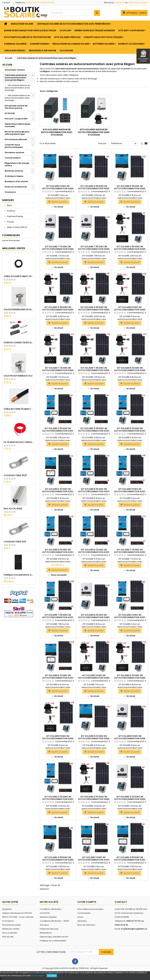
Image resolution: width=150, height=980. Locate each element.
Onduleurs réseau (15, 50)
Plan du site (8, 937)
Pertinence (124, 144)
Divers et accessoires (131, 44)
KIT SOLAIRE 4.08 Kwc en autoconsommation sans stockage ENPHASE (58, 310)
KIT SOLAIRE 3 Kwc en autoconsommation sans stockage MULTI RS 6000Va (58, 188)
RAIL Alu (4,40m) (13, 509)
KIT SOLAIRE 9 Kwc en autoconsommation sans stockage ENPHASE (58, 738)
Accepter (52, 976)
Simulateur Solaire (22, 24)
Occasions (66, 50)
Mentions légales (48, 917)
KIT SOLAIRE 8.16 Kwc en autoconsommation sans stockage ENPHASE (130, 370)
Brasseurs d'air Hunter (43, 50)
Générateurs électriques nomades (95, 30)
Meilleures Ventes (14, 248)
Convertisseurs (39, 44)
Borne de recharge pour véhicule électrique (30, 30)
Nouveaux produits (12, 925)
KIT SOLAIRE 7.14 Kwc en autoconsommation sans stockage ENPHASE (58, 370)
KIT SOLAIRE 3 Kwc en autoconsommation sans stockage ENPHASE (94, 678)
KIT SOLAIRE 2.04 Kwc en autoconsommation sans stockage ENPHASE (94, 799)
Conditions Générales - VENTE (54, 921)
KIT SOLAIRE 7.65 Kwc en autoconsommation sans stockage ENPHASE (94, 370)
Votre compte (87, 902)
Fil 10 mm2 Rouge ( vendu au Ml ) (19, 442)
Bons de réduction (86, 925)
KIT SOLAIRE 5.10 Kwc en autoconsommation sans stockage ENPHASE (130, 678)
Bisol (9, 205)
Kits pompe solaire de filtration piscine (27, 37)
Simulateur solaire (143, 56)
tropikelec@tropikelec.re (134, 929)
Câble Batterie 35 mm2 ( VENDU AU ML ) (19, 409)
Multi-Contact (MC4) (17, 227)
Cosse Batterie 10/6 (15, 542)
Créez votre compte (138, 3)
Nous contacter (10, 933)
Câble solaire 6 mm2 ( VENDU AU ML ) (19, 276)
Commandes (84, 913)
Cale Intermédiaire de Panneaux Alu (19, 309)
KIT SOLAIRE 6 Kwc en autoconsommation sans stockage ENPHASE (130, 310)
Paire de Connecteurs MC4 (19, 343)
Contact (6, 3)
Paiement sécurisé (49, 929)
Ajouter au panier (58, 202)
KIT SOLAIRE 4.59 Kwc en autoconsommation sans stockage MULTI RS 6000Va (94, 188)
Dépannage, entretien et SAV (54, 937)
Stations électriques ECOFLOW (17, 913)
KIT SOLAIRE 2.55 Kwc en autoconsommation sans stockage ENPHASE (130, 249)
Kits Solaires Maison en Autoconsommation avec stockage (17, 88)
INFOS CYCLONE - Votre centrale (18, 917)
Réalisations (46, 933)
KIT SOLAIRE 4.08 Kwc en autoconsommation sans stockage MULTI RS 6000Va (58, 860)
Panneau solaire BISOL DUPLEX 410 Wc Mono (19, 575)
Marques (8, 200)
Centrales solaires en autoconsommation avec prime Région (73, 24)
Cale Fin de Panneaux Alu (18, 376)
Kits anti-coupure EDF (132, 30)
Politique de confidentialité (53, 941)
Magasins (7, 909)
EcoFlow (11, 211)
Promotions (8, 921)
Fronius (10, 222)
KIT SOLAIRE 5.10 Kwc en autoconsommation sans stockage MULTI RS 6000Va (130, 188)
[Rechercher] (75, 13)
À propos (44, 925)
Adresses (82, 921)
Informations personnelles (90, 909)
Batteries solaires (104, 44)
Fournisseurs (11, 235)
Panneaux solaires (15, 44)
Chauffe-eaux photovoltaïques (103, 37)
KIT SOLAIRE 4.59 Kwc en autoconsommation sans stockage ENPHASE (94, 310)
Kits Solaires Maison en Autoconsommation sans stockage (17, 98)
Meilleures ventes (11, 929)
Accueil (7, 65)
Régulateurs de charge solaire (71, 44)
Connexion (120, 3)
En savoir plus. (39, 976)
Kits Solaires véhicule (67, 37)
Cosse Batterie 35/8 (15, 475)
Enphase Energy (15, 216)
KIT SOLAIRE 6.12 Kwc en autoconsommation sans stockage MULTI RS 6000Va (94, 738)
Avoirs (80, 917)
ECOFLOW (65, 30)
